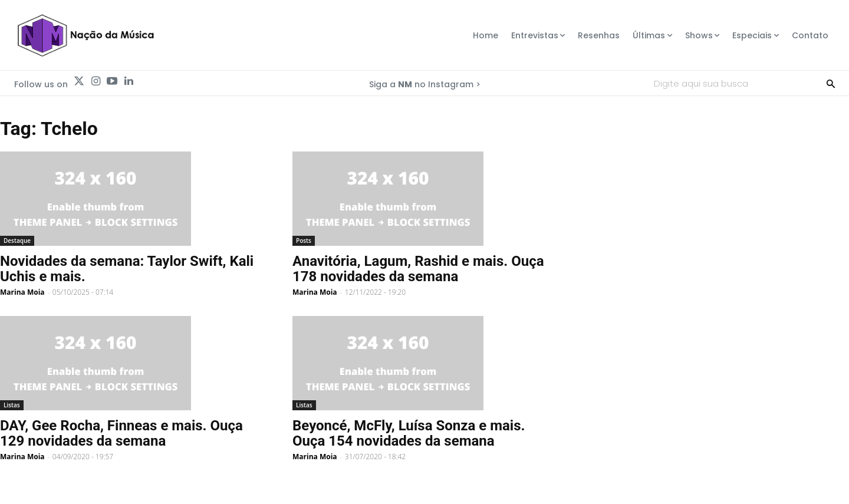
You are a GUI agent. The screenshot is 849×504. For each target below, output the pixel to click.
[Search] (831, 83)
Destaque (17, 241)
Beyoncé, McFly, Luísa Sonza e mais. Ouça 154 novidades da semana (409, 433)
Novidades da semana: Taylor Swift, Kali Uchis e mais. (127, 269)
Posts (304, 241)
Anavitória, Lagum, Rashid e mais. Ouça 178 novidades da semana (418, 269)
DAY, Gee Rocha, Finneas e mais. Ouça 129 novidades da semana (121, 433)
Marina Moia (22, 292)
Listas (12, 405)
